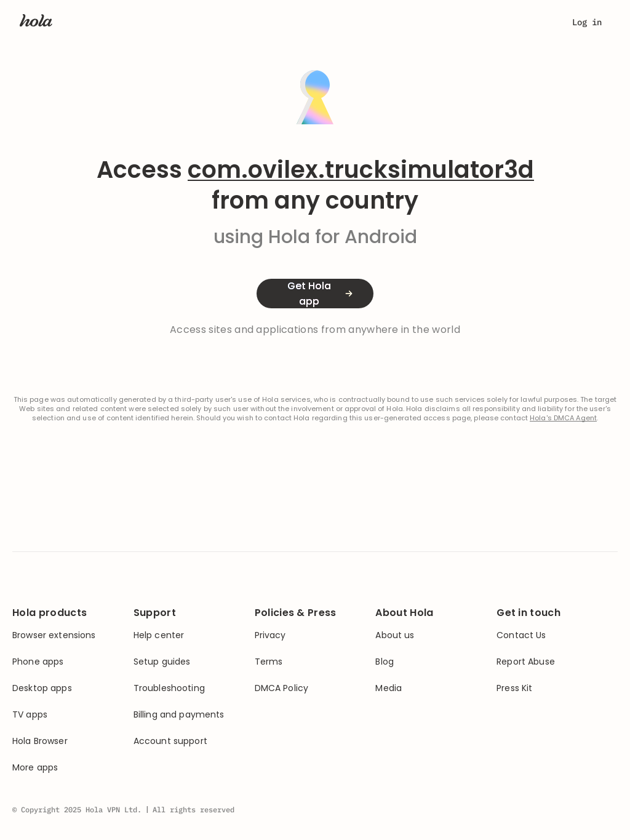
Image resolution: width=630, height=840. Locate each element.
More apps (35, 768)
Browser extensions (54, 635)
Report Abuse (526, 662)
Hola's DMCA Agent (563, 418)
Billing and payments (179, 715)
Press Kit (514, 688)
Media (389, 688)
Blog (385, 662)
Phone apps (38, 662)
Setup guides (162, 662)
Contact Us (521, 635)
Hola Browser (40, 741)
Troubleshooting (169, 688)
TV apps (30, 715)
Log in (587, 22)
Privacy (270, 635)
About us (395, 635)
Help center (159, 635)
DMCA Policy (282, 688)
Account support (170, 741)
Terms (269, 662)
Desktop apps (42, 688)
